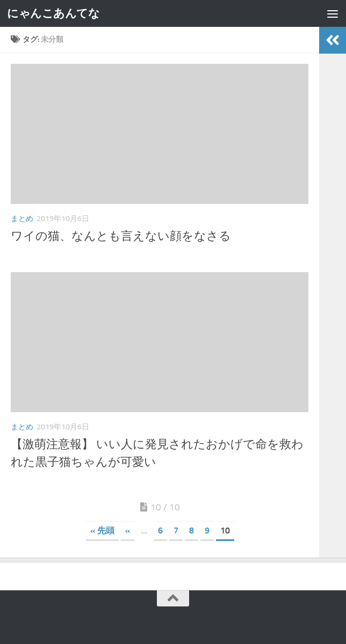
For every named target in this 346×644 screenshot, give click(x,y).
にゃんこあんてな (53, 13)
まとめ (22, 219)
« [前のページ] (128, 530)
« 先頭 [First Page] (102, 530)
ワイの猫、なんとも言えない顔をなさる (121, 236)
